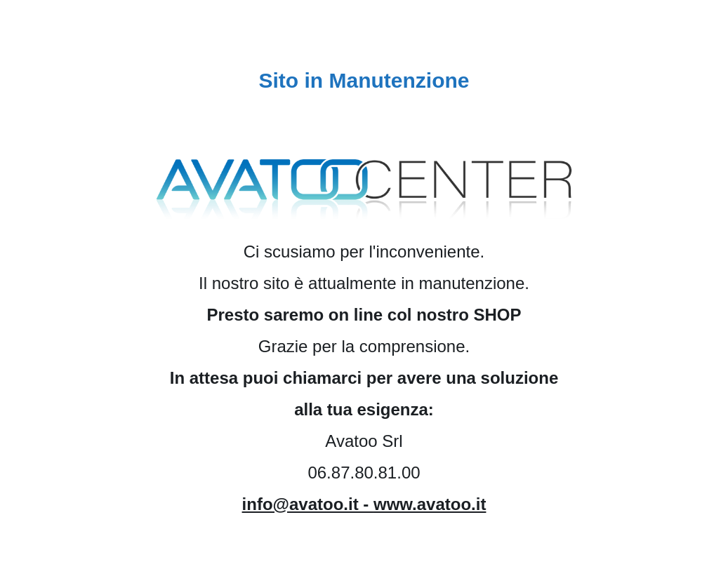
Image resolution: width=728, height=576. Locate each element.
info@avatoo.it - (308, 504)
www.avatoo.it (430, 504)
